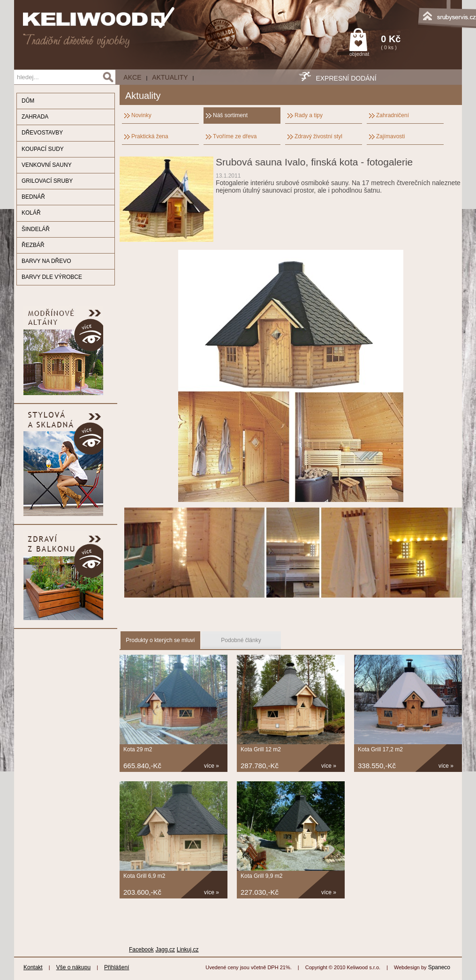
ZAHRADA (35, 117)
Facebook (141, 950)
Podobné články (241, 640)
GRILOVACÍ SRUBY (47, 181)
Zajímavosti (390, 136)
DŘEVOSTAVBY (42, 133)
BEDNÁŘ (33, 197)
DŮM (28, 101)
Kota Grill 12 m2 (261, 749)
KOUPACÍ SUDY (43, 149)
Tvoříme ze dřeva (235, 136)
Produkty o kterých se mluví (160, 640)
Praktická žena (150, 136)
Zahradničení (393, 115)
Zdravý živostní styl (318, 136)
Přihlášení (117, 967)
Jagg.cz (165, 950)
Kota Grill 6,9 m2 (144, 876)
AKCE (132, 77)
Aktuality (170, 77)
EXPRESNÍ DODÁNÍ (346, 78)
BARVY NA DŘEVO (46, 261)
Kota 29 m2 (138, 749)
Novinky (141, 115)
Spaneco (439, 967)
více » (212, 766)
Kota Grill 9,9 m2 (261, 876)
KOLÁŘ (31, 213)
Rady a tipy (309, 115)
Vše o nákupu (73, 967)
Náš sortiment (230, 115)
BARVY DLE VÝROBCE (52, 277)
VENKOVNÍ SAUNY (47, 165)
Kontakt (33, 967)
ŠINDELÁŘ (36, 229)
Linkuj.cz (188, 950)
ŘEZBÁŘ (33, 245)
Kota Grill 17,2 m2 (380, 749)
